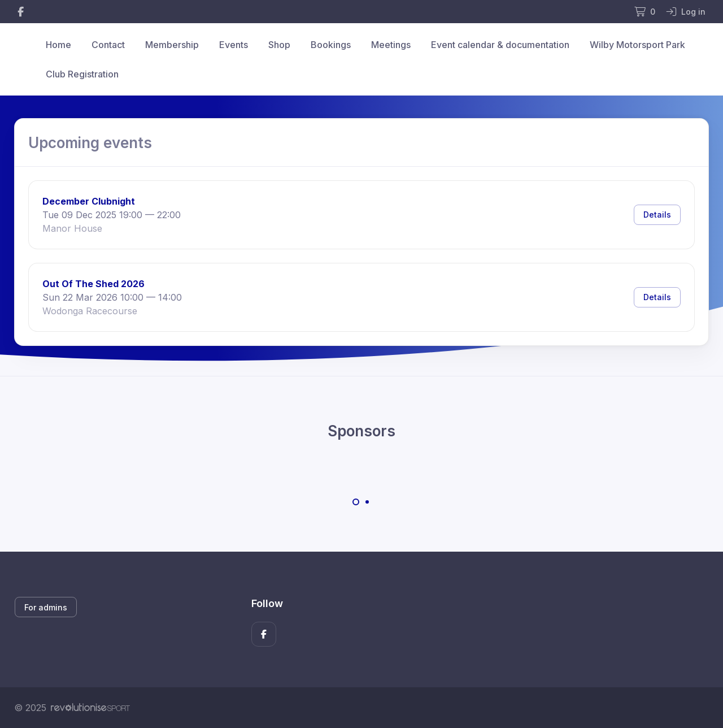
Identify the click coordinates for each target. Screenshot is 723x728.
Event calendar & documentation (500, 45)
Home (58, 45)
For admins (46, 607)
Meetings (391, 45)
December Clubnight (89, 201)
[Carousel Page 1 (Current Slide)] (356, 502)
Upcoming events (90, 143)
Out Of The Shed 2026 (93, 284)
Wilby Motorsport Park (637, 45)
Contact (108, 45)
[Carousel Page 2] (367, 502)
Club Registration (82, 74)
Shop (279, 45)
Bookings (331, 45)
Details (657, 214)
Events (234, 45)
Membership (172, 45)
